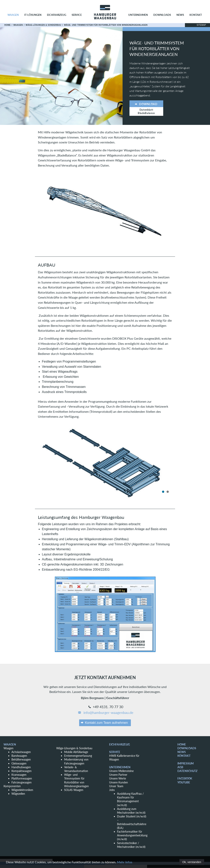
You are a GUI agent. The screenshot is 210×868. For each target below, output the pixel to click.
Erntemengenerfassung (78, 756)
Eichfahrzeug (57, 15)
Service (77, 15)
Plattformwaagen (22, 778)
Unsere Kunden (119, 782)
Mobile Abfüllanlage (76, 752)
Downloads (162, 15)
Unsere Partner (118, 775)
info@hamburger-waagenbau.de (105, 713)
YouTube (184, 782)
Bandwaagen (19, 756)
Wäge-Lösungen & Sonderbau (44, 25)
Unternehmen (138, 15)
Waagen (13, 15)
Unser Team (116, 786)
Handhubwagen (21, 767)
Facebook (185, 778)
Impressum (186, 763)
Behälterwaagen (21, 759)
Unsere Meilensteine (121, 771)
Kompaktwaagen (22, 771)
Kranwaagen (19, 775)
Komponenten (12, 786)
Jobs (112, 790)
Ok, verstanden (191, 862)
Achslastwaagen (21, 752)
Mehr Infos (125, 862)
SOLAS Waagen (74, 790)
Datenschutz (187, 771)
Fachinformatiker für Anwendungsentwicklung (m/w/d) (132, 835)
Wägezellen (18, 794)
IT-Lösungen (33, 15)
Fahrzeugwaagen (22, 782)
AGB (180, 767)
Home (7, 25)
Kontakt (196, 15)
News (180, 15)
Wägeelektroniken (22, 790)
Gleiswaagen (19, 763)
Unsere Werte (118, 778)
